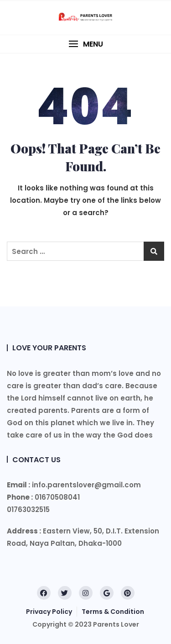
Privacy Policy (49, 612)
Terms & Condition (113, 612)
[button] (85, 44)
